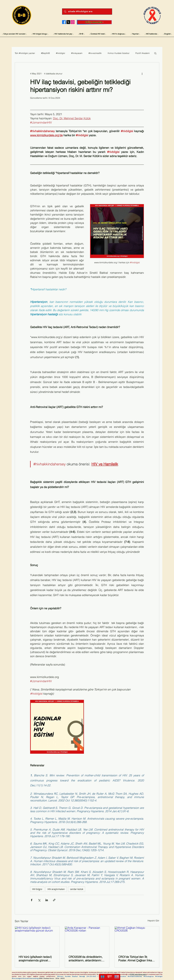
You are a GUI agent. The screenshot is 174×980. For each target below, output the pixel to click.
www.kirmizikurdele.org (20, 972)
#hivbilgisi (60, 53)
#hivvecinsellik (95, 53)
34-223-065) (92, 976)
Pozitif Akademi (142, 53)
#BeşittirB (45, 53)
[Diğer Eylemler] (142, 74)
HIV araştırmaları (56, 889)
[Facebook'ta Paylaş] (32, 900)
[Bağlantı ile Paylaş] (54, 900)
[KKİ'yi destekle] (94, 22)
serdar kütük (77, 889)
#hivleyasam (77, 53)
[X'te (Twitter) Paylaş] (39, 900)
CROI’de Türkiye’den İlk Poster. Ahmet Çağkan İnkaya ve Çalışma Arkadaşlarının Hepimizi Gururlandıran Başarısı (137, 959)
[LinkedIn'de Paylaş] (47, 900)
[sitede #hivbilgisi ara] (87, 12)
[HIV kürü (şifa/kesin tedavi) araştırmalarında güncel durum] (37, 939)
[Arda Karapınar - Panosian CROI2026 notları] (87, 939)
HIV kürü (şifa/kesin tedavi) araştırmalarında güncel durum (35, 959)
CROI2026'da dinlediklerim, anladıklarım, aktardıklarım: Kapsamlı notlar (86, 959)
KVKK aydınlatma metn (138, 974)
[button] (155, 53)
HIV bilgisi (37, 889)
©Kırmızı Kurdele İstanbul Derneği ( (72, 976)
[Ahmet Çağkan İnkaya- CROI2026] (137, 939)
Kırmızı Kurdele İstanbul (119, 53)
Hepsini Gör (153, 921)
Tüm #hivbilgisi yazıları (25, 53)
